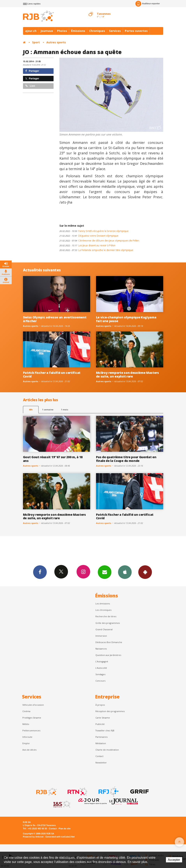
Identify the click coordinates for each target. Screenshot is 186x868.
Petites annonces (31, 730)
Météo (26, 724)
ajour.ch (31, 31)
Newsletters (105, 572)
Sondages (100, 674)
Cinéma (26, 711)
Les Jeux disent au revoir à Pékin (87, 245)
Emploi (26, 743)
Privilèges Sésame (32, 718)
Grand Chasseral (104, 629)
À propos (100, 705)
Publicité (100, 724)
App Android (145, 572)
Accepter (174, 860)
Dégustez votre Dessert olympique (89, 236)
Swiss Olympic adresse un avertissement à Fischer (55, 319)
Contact (99, 756)
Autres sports (56, 42)
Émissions (78, 31)
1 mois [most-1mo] (65, 410)
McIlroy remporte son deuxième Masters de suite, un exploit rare (127, 375)
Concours (100, 681)
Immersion (101, 636)
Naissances (101, 649)
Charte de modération (107, 750)
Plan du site (65, 829)
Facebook (40, 572)
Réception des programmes (110, 711)
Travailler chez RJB (105, 730)
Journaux (47, 31)
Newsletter (101, 763)
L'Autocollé (101, 668)
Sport (36, 42)
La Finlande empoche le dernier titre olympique (96, 250)
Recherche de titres (106, 616)
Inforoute (27, 737)
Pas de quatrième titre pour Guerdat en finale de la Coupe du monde (126, 459)
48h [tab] (31, 410)
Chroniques (97, 31)
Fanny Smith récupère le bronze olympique (94, 231)
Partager (32, 71)
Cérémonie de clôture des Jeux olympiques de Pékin (99, 241)
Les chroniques (103, 610)
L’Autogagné (102, 661)
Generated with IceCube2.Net (60, 837)
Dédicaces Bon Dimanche (109, 642)
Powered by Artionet (33, 837)
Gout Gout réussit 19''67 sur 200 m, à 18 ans (53, 459)
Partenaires (101, 737)
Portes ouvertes (136, 31)
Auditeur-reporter (148, 4)
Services (115, 31)
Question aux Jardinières (108, 655)
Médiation (101, 743)
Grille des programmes (108, 623)
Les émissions (103, 604)
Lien (30, 86)
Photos (62, 31)
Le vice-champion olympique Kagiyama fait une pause (126, 319)
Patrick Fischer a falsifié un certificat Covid (52, 375)
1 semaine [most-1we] (48, 410)
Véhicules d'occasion (33, 705)
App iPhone (125, 572)
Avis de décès (29, 750)
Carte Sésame (103, 718)
